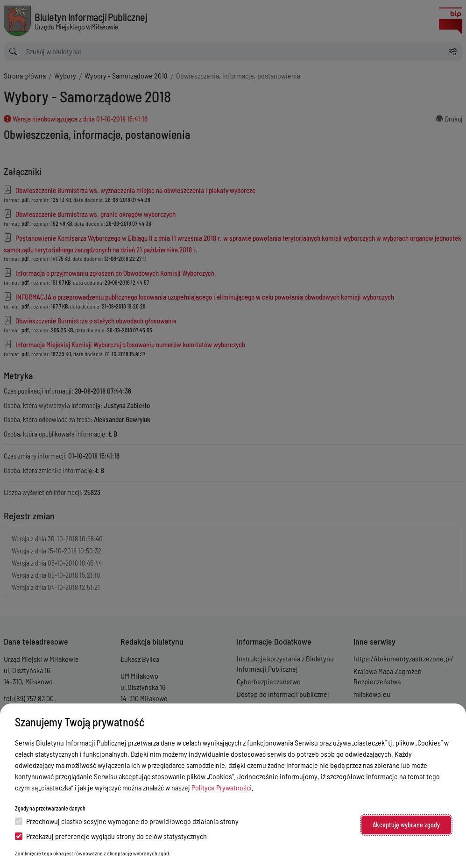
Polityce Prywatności (222, 787)
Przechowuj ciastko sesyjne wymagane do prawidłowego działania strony (127, 821)
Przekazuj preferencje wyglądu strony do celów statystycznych (111, 836)
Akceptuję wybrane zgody (406, 825)
